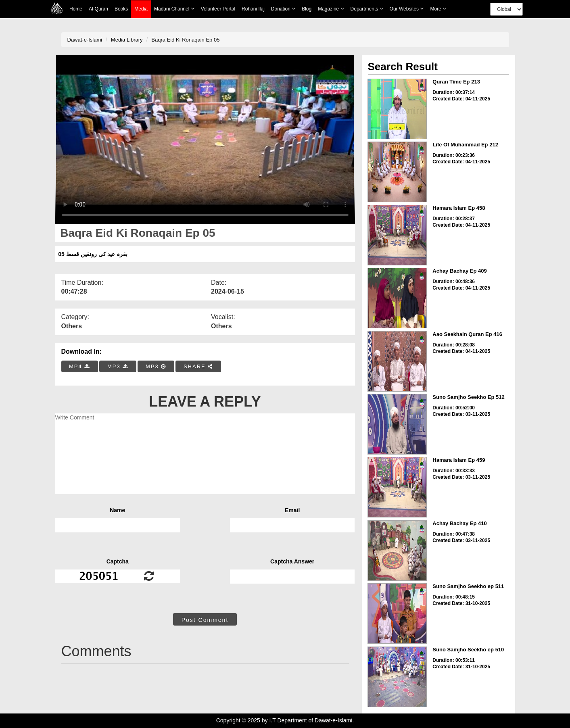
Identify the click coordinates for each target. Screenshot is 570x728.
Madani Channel (174, 9)
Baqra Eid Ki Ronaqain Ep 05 (185, 40)
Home (76, 9)
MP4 (79, 366)
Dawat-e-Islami (85, 40)
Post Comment (205, 620)
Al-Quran (98, 9)
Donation (283, 9)
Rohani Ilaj (253, 9)
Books (121, 9)
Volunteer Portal (218, 9)
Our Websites (407, 9)
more (438, 9)
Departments (367, 9)
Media (141, 9)
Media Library (127, 40)
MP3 (118, 366)
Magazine (331, 9)
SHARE (198, 366)
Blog (307, 9)
